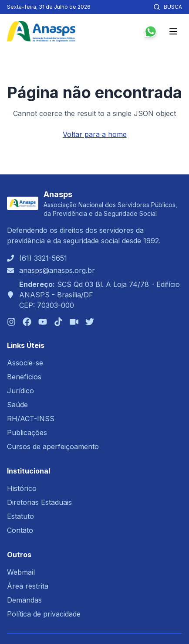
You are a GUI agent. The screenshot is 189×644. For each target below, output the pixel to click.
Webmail (21, 572)
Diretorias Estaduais (39, 502)
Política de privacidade (44, 614)
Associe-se (25, 363)
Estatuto (20, 516)
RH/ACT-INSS (31, 419)
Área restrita (28, 586)
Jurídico (20, 391)
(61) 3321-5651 (43, 258)
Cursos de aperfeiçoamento (53, 446)
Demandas (24, 600)
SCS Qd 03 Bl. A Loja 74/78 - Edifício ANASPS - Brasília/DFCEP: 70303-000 (100, 295)
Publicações (27, 433)
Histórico (22, 488)
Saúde (17, 405)
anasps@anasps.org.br (57, 270)
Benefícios (24, 377)
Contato (20, 530)
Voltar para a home (95, 134)
